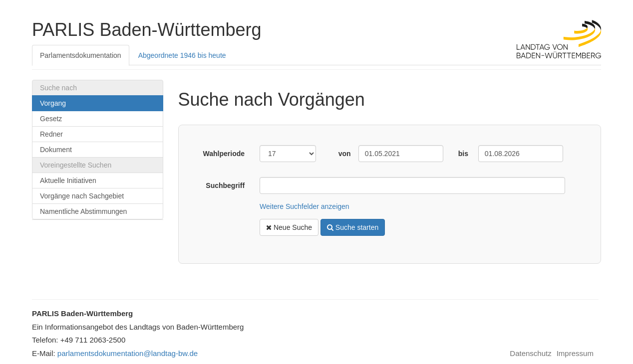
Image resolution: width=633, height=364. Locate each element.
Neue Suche (289, 227)
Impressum (575, 354)
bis (463, 154)
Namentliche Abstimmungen (83, 211)
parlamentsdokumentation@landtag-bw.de (128, 353)
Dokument (56, 150)
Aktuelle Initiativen (68, 181)
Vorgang (53, 103)
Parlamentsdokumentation (81, 55)
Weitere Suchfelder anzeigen (305, 206)
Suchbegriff (225, 185)
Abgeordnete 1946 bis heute (182, 55)
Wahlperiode (224, 154)
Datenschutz (530, 354)
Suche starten (353, 227)
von (345, 154)
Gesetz (51, 119)
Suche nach (58, 88)
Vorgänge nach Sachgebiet (82, 196)
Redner (51, 134)
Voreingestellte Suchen (76, 165)
